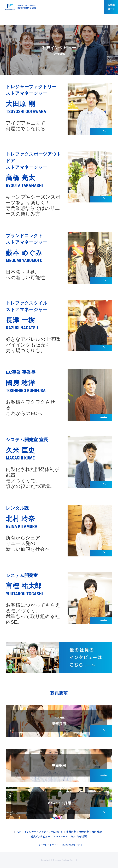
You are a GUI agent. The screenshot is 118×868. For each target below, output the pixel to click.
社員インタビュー (40, 837)
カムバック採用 (79, 837)
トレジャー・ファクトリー (20, 7)
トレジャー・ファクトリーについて (44, 832)
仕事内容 (84, 832)
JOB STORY (60, 837)
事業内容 (71, 832)
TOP (19, 832)
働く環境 (97, 832)
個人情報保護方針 (71, 845)
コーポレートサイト (48, 845)
